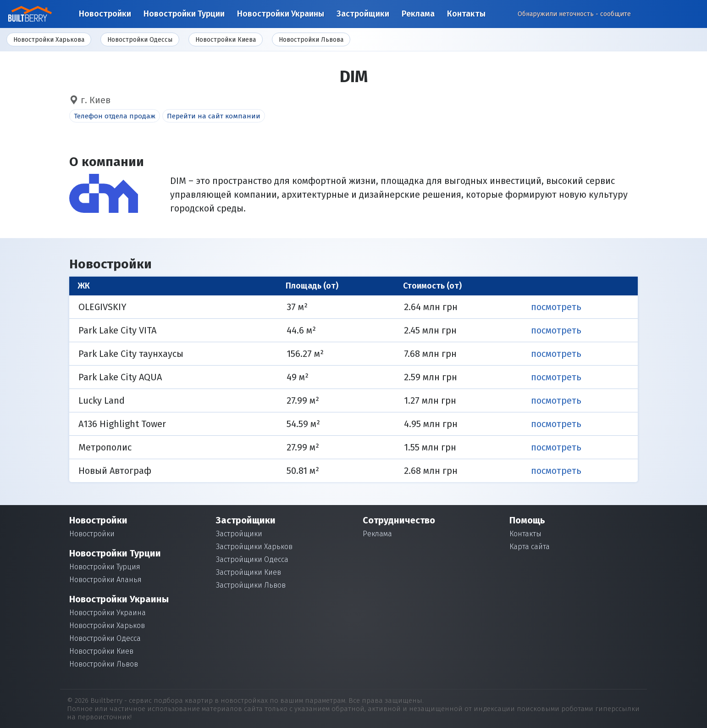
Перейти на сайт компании (214, 116)
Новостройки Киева (226, 40)
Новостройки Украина (108, 613)
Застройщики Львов (251, 585)
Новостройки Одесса (105, 638)
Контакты (466, 14)
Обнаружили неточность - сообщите (574, 14)
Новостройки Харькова (49, 40)
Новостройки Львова (311, 40)
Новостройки (105, 14)
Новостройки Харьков (107, 625)
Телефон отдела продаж (115, 116)
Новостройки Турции (184, 14)
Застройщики (363, 14)
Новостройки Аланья (105, 580)
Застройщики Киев (249, 572)
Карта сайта (530, 547)
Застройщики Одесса (252, 559)
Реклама (418, 14)
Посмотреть (556, 307)
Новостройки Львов (104, 664)
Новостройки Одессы (140, 40)
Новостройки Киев (101, 651)
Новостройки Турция (105, 567)
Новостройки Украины (281, 14)
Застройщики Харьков (254, 547)
